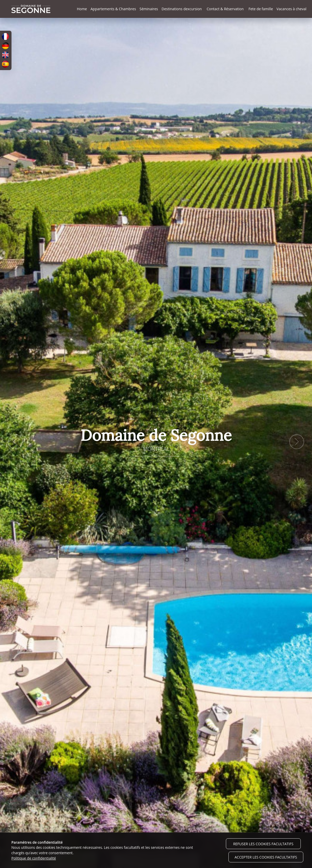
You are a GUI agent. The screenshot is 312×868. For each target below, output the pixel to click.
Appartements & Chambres (113, 9)
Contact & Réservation (225, 9)
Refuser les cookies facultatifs (263, 844)
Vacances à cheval (291, 9)
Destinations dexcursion (182, 9)
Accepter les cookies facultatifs (266, 857)
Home (82, 9)
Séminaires (149, 9)
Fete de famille (261, 9)
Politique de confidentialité (34, 858)
